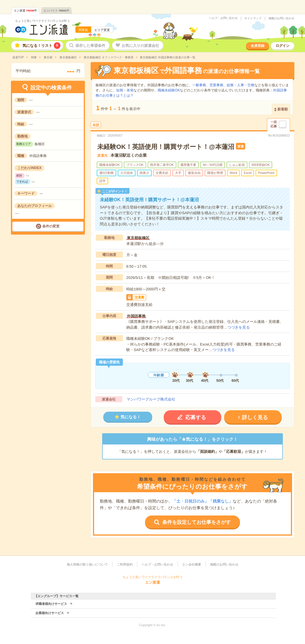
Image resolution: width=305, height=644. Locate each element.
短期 (120, 90)
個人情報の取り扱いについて (87, 564)
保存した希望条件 (90, 46)
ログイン (283, 46)
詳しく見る (255, 417)
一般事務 (199, 85)
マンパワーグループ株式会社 (151, 399)
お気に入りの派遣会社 (140, 46)
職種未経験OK (169, 90)
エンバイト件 (56, 10)
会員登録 (258, 46)
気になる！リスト (41, 46)
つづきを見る (239, 327)
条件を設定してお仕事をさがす (197, 522)
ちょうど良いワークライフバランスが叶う (43, 21)
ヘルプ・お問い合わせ (223, 18)
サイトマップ (253, 18)
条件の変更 (51, 226)
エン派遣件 (25, 10)
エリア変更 (102, 30)
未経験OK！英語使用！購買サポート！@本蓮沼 (166, 147)
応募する (196, 417)
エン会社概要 (192, 564)
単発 (130, 90)
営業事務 (216, 85)
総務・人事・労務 (241, 85)
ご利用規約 (125, 564)
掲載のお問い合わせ (281, 18)
